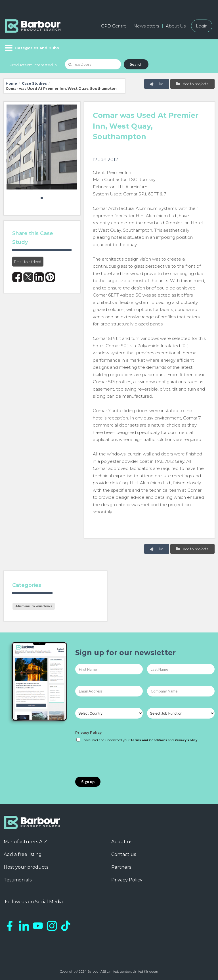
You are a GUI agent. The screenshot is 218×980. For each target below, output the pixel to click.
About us (122, 842)
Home (11, 83)
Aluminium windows (34, 606)
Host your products (26, 867)
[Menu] (31, 48)
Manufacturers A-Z (25, 842)
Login (202, 26)
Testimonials (18, 880)
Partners (121, 867)
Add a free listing (23, 854)
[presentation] (118, 760)
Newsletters (146, 26)
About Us (176, 26)
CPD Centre (114, 26)
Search (136, 64)
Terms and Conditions (149, 740)
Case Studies (34, 83)
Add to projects (192, 84)
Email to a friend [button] (28, 262)
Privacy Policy (88, 733)
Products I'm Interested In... (34, 65)
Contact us (124, 854)
